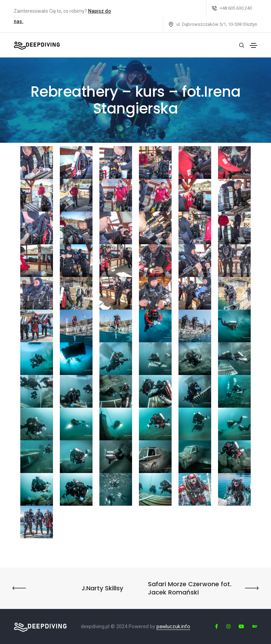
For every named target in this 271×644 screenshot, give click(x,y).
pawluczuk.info (173, 626)
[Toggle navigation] (253, 45)
